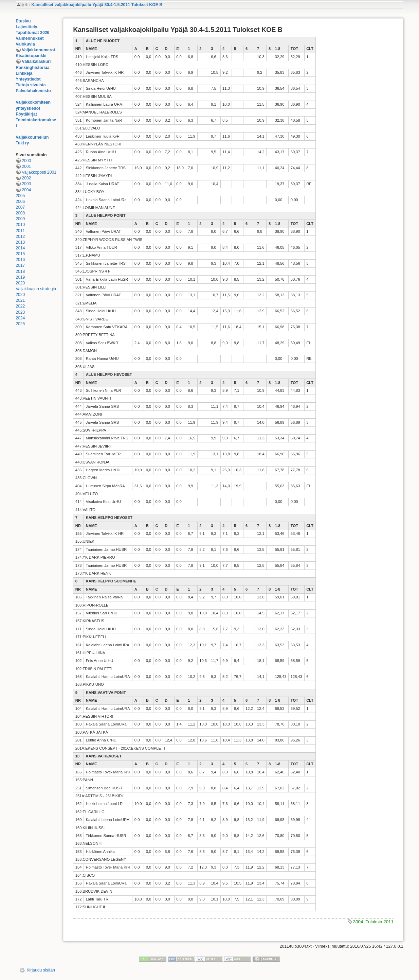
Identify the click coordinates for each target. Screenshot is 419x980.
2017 (20, 265)
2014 (20, 248)
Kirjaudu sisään (41, 970)
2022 (20, 306)
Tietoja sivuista (31, 85)
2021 (20, 300)
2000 (26, 161)
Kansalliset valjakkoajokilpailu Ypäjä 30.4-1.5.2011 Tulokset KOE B (97, 5)
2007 (20, 207)
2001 (26, 167)
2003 (26, 184)
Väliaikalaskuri (36, 62)
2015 (20, 254)
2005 (20, 196)
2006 (20, 202)
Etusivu (23, 21)
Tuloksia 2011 (380, 922)
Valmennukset (30, 38)
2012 (20, 237)
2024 (20, 318)
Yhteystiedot (28, 79)
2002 (26, 178)
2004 (26, 190)
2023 (20, 312)
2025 (20, 324)
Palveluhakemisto (33, 91)
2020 (20, 283)
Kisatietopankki (31, 56)
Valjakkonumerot (38, 50)
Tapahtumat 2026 (32, 33)
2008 (20, 213)
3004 (358, 922)
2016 (20, 260)
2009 (20, 219)
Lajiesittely (26, 27)
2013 (20, 242)
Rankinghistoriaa (32, 68)
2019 (20, 277)
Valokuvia (25, 44)
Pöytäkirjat (26, 114)
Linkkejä (24, 73)
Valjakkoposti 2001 (39, 172)
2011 (20, 231)
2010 (20, 225)
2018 (20, 272)
